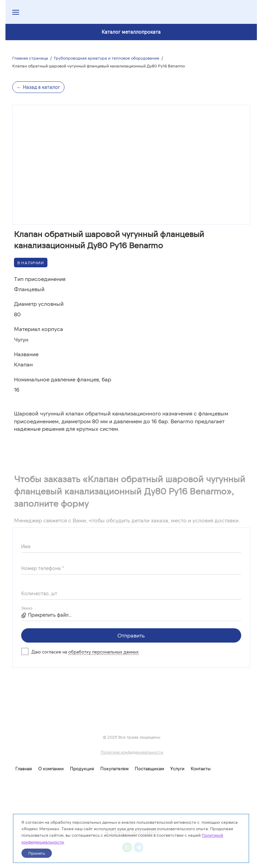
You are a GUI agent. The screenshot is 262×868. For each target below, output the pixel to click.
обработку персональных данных (104, 652)
